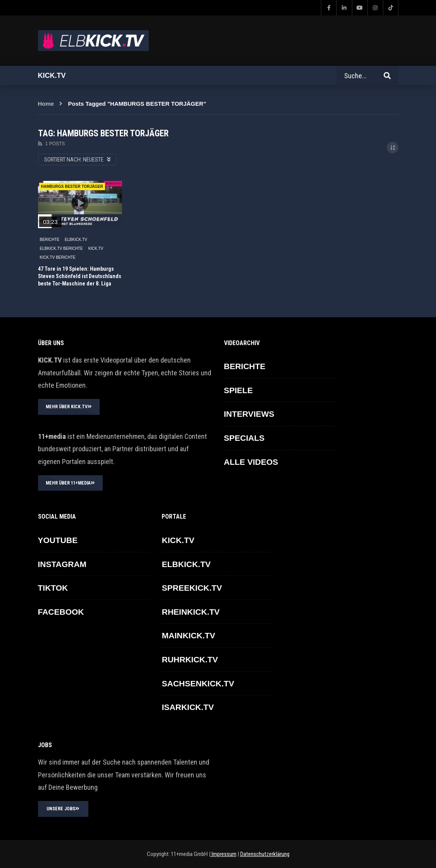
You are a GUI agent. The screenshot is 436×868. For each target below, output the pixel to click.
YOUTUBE (58, 540)
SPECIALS (244, 438)
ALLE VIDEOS (251, 462)
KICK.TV (96, 248)
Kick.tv (52, 76)
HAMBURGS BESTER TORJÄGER (72, 186)
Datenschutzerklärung (265, 854)
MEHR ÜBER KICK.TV (69, 407)
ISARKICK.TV (188, 707)
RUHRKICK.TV (190, 659)
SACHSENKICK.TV (198, 683)
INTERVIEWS (249, 414)
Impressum (223, 854)
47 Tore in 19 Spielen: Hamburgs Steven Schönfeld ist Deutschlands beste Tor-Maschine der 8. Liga (80, 276)
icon (80, 203)
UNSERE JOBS (63, 809)
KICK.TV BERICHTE (58, 257)
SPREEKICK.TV (192, 588)
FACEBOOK (61, 612)
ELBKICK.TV (76, 240)
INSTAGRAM (62, 564)
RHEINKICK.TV (190, 612)
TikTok (53, 588)
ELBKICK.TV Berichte (61, 248)
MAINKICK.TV (188, 635)
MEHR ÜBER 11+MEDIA (70, 483)
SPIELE (239, 390)
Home (46, 104)
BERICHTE (50, 240)
